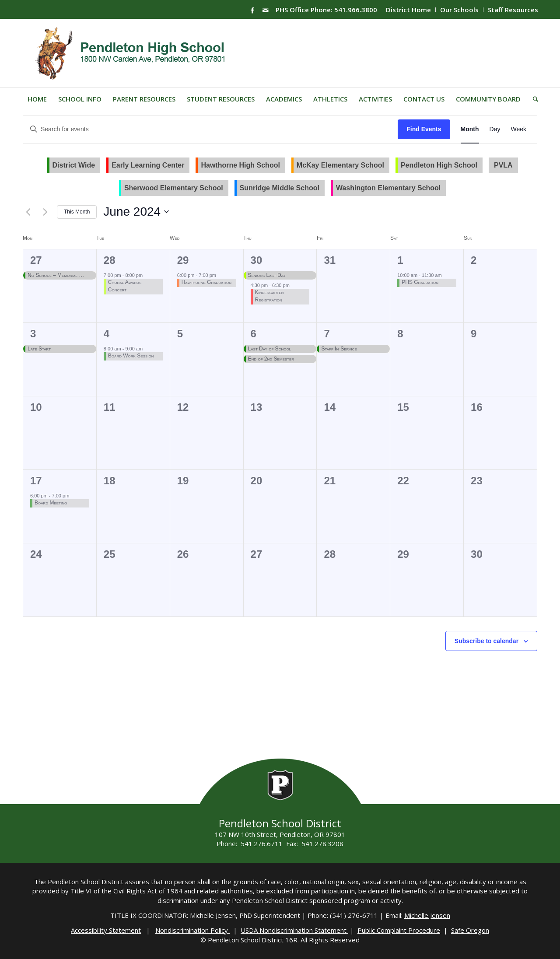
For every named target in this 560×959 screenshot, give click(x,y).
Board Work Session (131, 356)
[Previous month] (28, 212)
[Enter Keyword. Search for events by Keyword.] (210, 129)
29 (183, 260)
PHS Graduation (420, 282)
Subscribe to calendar (486, 641)
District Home (408, 10)
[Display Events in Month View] (470, 129)
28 (110, 260)
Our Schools (459, 10)
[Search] (533, 99)
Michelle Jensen (427, 915)
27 (36, 260)
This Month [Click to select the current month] (77, 212)
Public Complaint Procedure (399, 930)
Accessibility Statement (106, 930)
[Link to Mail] (266, 10)
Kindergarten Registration (269, 296)
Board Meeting (51, 503)
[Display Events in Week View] (518, 129)
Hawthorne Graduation (206, 282)
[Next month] (45, 212)
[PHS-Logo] (137, 53)
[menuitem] (409, 10)
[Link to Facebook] (252, 10)
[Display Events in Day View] (495, 129)
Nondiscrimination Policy (192, 930)
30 (257, 260)
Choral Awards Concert (125, 286)
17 (36, 481)
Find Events (424, 129)
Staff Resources (513, 10)
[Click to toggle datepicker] (136, 212)
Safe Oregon (470, 930)
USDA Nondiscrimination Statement (294, 930)
